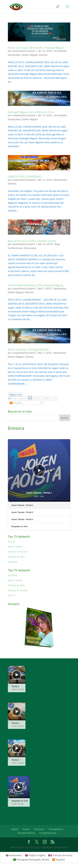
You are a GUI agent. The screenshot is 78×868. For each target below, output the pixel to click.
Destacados (14, 55)
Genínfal (13, 562)
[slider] (39, 501)
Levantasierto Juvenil (24, 51)
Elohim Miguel (30, 55)
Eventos (43, 55)
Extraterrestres (26, 833)
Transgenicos (56, 829)
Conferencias (15, 248)
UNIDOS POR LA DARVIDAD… (26, 177)
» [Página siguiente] (56, 398)
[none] (26, 403)
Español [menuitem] (18, 403)
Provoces (39, 829)
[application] (39, 470)
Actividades (61, 51)
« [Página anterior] (14, 398)
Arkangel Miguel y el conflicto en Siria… (32, 112)
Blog (57, 244)
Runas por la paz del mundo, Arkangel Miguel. (36, 48)
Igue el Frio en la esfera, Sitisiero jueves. (32, 241)
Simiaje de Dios (16, 557)
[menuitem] (26, 403)
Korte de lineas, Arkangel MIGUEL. (29, 350)
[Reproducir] (39, 470)
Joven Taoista (15, 546)
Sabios (15, 829)
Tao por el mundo (18, 552)
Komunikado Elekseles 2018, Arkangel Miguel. (36, 285)
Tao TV (11, 542)
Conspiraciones (48, 833)
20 (47, 398)
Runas (26, 829)
